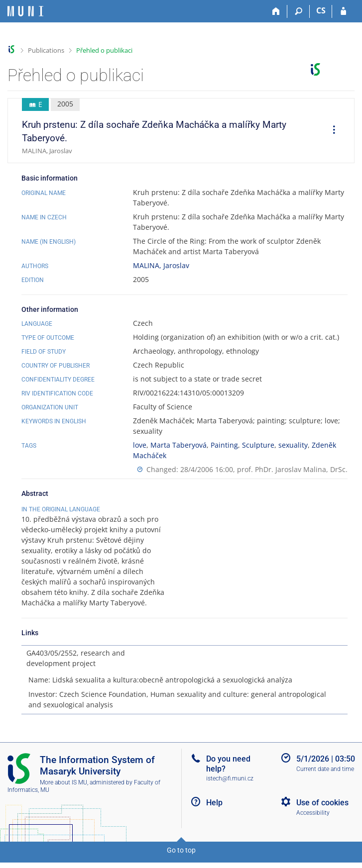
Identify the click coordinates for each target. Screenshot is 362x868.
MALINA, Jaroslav (161, 265)
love (140, 445)
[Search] (299, 11)
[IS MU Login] (343, 11)
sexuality (293, 445)
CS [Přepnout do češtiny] (321, 10)
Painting (224, 445)
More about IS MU (63, 793)
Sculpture (258, 445)
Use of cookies (322, 813)
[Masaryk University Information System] (25, 11)
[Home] (276, 11)
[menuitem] (331, 131)
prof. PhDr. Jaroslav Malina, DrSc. (292, 469)
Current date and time (325, 779)
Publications (46, 50)
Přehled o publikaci (104, 50)
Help (214, 813)
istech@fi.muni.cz (230, 789)
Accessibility (313, 823)
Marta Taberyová (179, 445)
